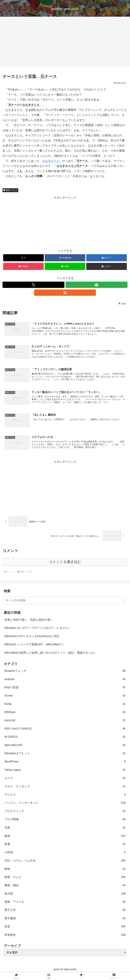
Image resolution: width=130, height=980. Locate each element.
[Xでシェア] (23, 258)
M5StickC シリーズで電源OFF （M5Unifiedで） (35, 646)
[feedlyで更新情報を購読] (97, 285)
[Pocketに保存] (23, 266)
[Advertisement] (65, 42)
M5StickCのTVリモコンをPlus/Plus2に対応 (32, 638)
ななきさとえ (51, 161)
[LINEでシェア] (65, 266)
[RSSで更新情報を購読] (65, 293)
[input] (65, 602)
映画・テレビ (10, 190)
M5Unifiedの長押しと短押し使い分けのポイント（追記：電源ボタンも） (51, 654)
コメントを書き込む (65, 563)
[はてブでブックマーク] (107, 258)
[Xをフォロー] (33, 285)
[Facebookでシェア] (65, 258)
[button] (107, 266)
